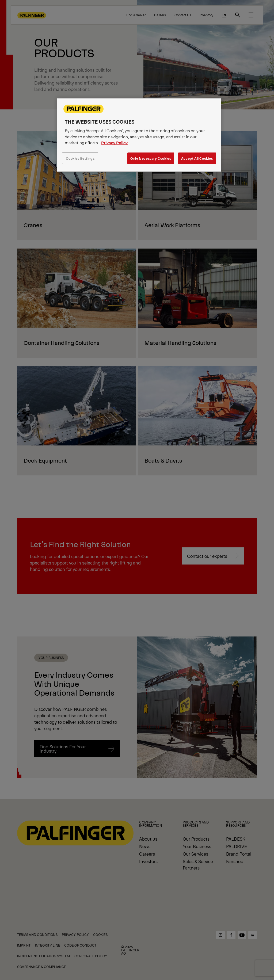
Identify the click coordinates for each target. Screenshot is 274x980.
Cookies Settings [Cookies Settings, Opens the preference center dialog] (80, 158)
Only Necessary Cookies (151, 158)
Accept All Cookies (197, 158)
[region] (139, 135)
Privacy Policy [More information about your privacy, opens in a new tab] (114, 142)
